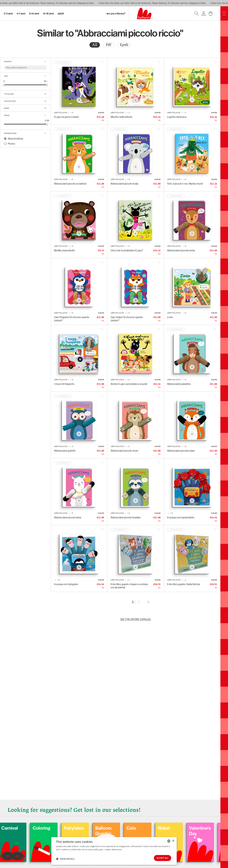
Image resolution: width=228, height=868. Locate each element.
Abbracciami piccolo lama (68, 517)
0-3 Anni (8, 13)
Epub (124, 45)
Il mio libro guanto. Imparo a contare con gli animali (129, 586)
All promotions (15, 139)
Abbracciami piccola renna (181, 250)
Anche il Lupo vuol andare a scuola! (129, 384)
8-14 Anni (34, 13)
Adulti (61, 13)
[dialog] (114, 851)
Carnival (29, 827)
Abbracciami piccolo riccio (124, 451)
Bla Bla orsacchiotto (65, 250)
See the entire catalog (136, 619)
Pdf (109, 45)
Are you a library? (116, 13)
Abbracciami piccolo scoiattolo (70, 184)
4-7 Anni (21, 13)
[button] (65, 859)
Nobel (185, 827)
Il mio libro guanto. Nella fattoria (184, 584)
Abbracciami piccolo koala (124, 184)
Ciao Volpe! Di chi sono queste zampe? (127, 319)
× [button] (173, 840)
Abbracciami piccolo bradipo (126, 517)
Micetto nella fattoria (121, 117)
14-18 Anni (48, 13)
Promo (11, 144)
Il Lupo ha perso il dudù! (66, 117)
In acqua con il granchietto (181, 517)
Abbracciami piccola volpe (181, 451)
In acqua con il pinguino (66, 584)
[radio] (95, 45)
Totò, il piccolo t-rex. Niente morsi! (185, 184)
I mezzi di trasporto (64, 384)
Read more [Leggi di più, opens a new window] (117, 849)
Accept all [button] (161, 858)
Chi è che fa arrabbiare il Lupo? (127, 250)
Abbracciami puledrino (179, 384)
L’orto (170, 317)
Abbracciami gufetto (65, 451)
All (95, 45)
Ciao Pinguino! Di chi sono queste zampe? (72, 319)
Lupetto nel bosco (177, 117)
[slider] (4, 85)
